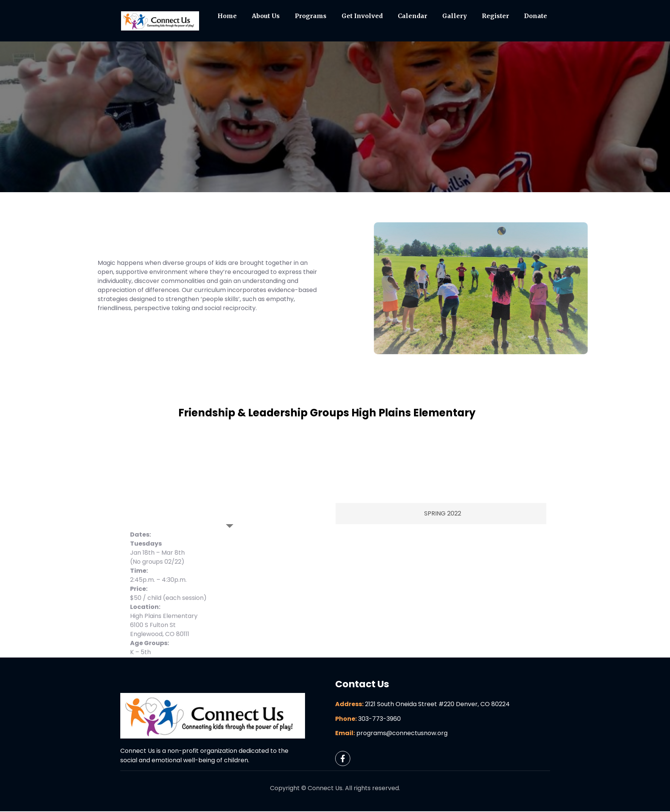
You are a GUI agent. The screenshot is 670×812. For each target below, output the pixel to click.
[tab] (230, 585)
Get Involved (362, 16)
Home (227, 16)
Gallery (455, 16)
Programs (311, 16)
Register (495, 16)
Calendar (412, 16)
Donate (536, 16)
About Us (266, 16)
